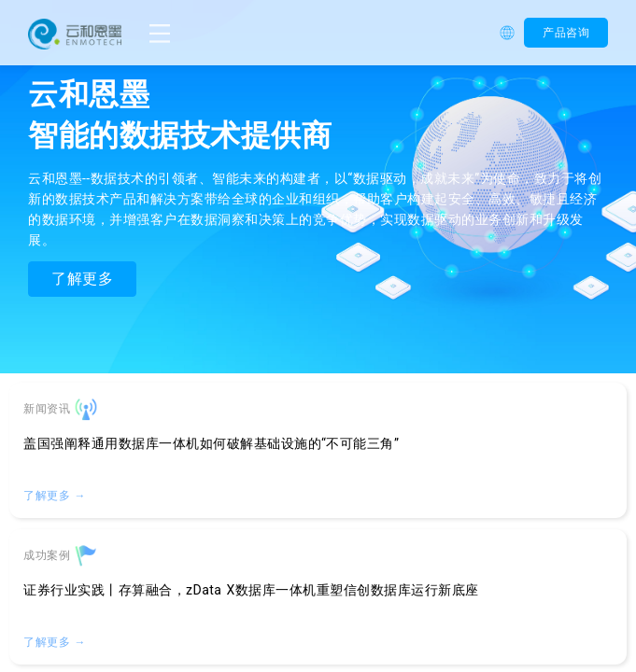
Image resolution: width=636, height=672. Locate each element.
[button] (512, 33)
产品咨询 (566, 33)
